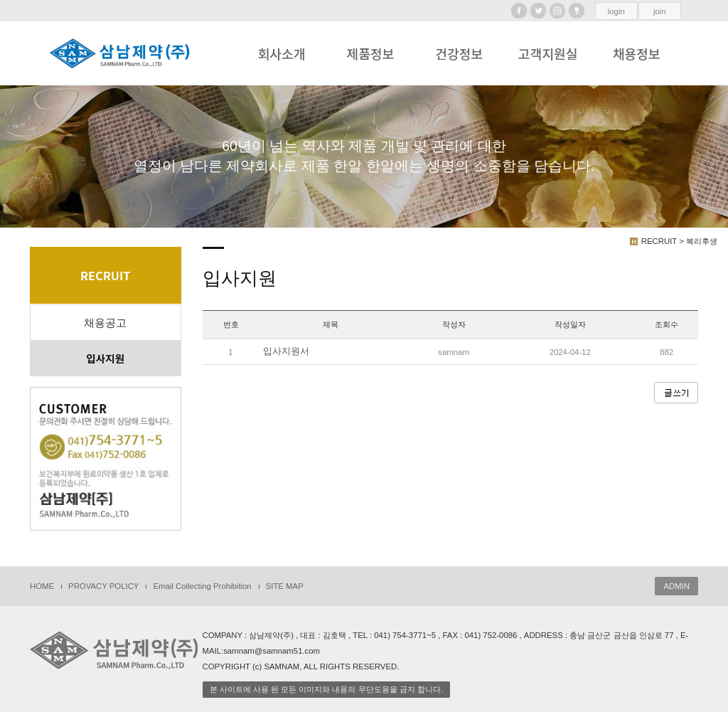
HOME (42, 586)
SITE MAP (285, 586)
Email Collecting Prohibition (202, 586)
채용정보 (637, 53)
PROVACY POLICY (103, 586)
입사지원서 (286, 352)
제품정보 (370, 53)
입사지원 (105, 358)
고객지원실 (548, 53)
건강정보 (459, 53)
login (616, 11)
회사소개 (282, 53)
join (660, 11)
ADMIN (676, 586)
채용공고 (105, 323)
